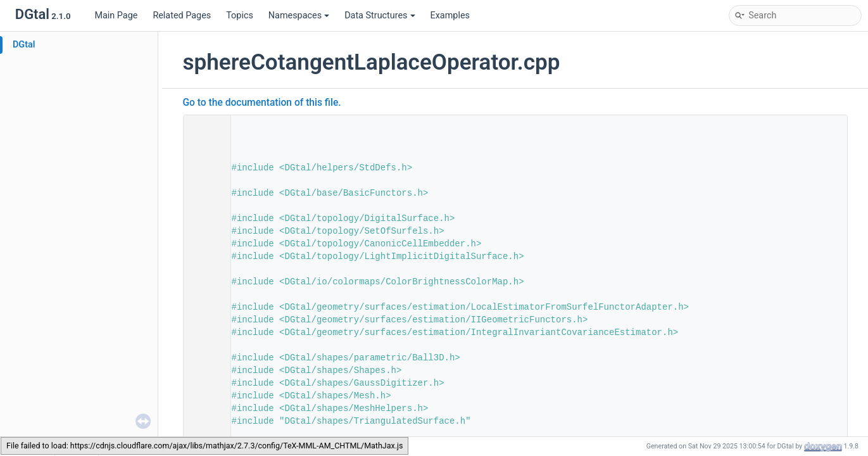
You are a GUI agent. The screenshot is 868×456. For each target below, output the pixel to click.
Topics (240, 16)
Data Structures (380, 16)
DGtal (24, 45)
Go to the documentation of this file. (262, 103)
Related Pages (182, 16)
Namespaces (299, 16)
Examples (450, 16)
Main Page (116, 16)
